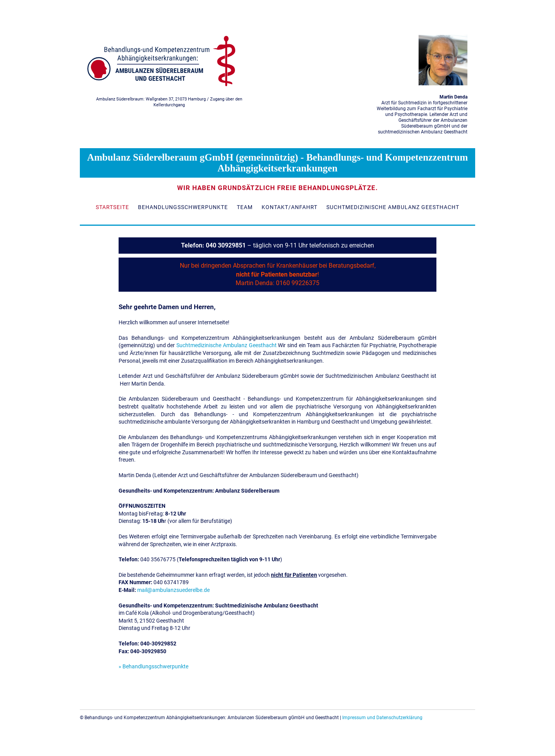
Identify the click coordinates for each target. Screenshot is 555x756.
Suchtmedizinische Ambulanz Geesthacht (393, 207)
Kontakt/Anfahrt (290, 207)
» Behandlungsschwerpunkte (153, 666)
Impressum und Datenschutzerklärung (382, 718)
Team (245, 207)
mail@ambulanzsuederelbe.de (173, 590)
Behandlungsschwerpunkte (183, 207)
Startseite (112, 207)
